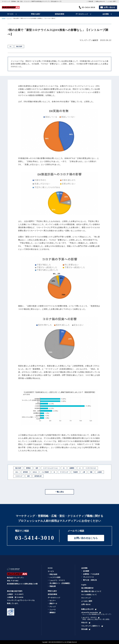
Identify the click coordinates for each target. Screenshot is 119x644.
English (84, 585)
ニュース (9, 18)
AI (80, 468)
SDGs (17, 472)
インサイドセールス (91, 468)
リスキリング (19, 476)
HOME (4, 18)
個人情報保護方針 (87, 588)
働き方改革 (18, 468)
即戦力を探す (36, 14)
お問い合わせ (109, 7)
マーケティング (64, 472)
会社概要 (86, 571)
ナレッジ (53, 607)
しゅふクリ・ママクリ (57, 580)
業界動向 (28, 468)
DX (64, 468)
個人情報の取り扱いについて (91, 591)
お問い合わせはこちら (86, 538)
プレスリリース (88, 577)
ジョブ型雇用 (45, 472)
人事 (84, 472)
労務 (91, 472)
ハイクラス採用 (55, 577)
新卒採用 (25, 472)
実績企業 (91, 1)
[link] (22, 612)
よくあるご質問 (112, 1)
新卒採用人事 (38, 476)
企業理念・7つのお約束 (91, 574)
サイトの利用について (89, 595)
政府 (37, 468)
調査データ (53, 604)
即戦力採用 (53, 574)
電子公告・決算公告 (90, 580)
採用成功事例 (59, 14)
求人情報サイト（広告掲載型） (60, 583)
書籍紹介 (53, 613)
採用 (28, 476)
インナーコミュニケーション (50, 468)
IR (54, 472)
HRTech (35, 472)
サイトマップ (86, 598)
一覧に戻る (59, 492)
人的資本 (100, 472)
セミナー (53, 601)
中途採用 (75, 472)
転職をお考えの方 (100, 1)
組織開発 (72, 468)
